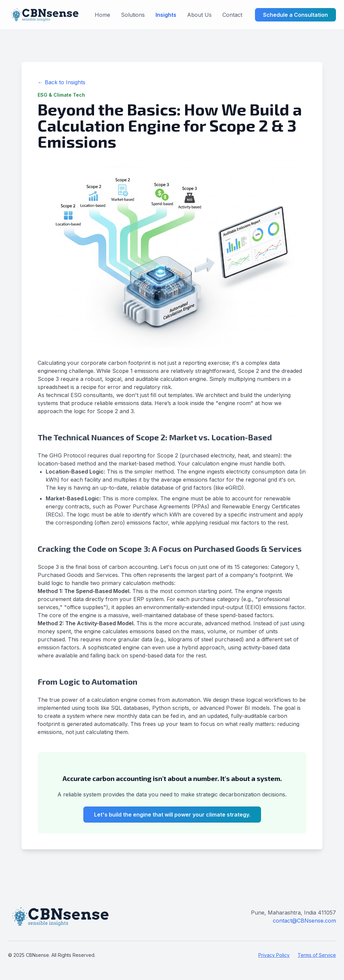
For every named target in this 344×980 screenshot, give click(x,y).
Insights (166, 15)
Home (102, 15)
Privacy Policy (274, 955)
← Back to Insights (61, 82)
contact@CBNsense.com (304, 921)
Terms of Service (317, 955)
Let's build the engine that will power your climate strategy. (172, 815)
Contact (232, 15)
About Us (199, 15)
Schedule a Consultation (295, 15)
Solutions (133, 15)
